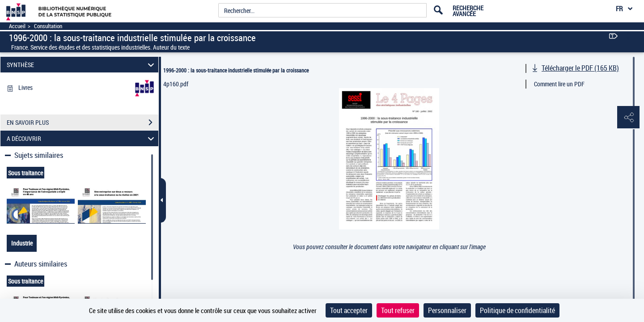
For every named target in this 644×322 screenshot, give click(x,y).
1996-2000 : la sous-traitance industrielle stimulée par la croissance (236, 70)
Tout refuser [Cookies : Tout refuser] (398, 310)
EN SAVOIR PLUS (83, 123)
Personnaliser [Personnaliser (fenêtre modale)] (447, 310)
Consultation (48, 26)
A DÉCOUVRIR (82, 138)
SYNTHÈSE (82, 65)
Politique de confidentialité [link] (517, 310)
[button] (628, 118)
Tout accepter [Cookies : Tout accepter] (349, 310)
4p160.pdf (176, 84)
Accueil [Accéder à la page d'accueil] (17, 26)
